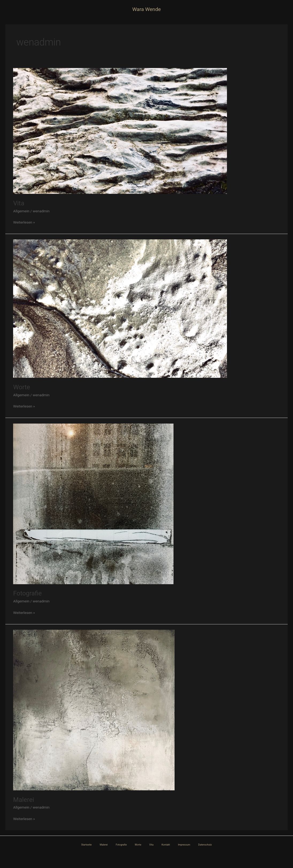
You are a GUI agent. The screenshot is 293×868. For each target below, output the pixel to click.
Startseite (86, 845)
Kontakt (166, 845)
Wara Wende (147, 9)
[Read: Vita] (120, 131)
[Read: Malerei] (94, 710)
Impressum (184, 845)
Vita (19, 203)
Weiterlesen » (24, 222)
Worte (22, 387)
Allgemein (21, 211)
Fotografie (27, 593)
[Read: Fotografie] (93, 503)
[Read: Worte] (120, 308)
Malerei (24, 800)
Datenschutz (205, 845)
